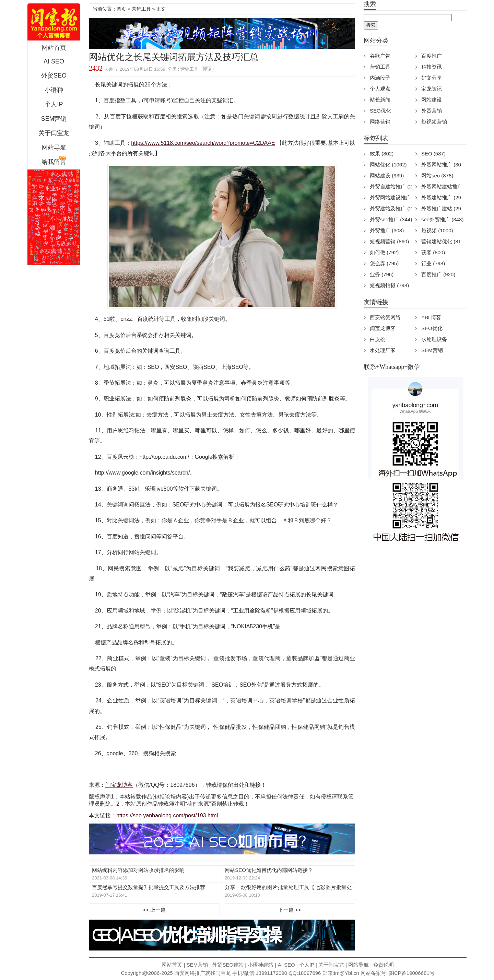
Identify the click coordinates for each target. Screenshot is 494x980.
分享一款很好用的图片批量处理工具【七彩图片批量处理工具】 (288, 888)
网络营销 (380, 122)
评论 (207, 69)
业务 (382, 274)
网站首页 (54, 48)
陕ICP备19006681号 (411, 973)
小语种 (54, 90)
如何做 (384, 252)
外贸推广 (387, 230)
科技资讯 (432, 67)
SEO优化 (380, 111)
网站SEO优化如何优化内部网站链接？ (269, 870)
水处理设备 (434, 339)
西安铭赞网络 (385, 317)
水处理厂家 (383, 350)
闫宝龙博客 (119, 785)
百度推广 (432, 56)
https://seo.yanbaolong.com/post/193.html (167, 815)
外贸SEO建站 (228, 965)
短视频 (437, 230)
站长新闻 (380, 100)
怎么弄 (384, 263)
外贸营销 (432, 111)
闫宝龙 (223, 973)
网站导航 (54, 148)
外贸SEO (54, 75)
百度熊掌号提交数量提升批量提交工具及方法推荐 (149, 887)
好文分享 (432, 78)
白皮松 (378, 339)
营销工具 (141, 9)
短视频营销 (434, 122)
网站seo (437, 176)
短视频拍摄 (389, 285)
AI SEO (54, 61)
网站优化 (388, 165)
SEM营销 (54, 119)
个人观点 (380, 89)
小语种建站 (261, 965)
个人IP (54, 104)
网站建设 (432, 100)
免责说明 (384, 965)
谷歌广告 (380, 56)
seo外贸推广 (442, 219)
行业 (433, 263)
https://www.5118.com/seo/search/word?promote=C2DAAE (203, 143)
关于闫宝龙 (54, 133)
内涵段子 (380, 78)
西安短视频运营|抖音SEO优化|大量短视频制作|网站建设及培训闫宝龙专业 (54, 22)
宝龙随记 (432, 89)
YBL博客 (431, 317)
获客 (433, 252)
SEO (433, 154)
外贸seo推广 (391, 219)
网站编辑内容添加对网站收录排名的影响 (138, 870)
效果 (382, 154)
